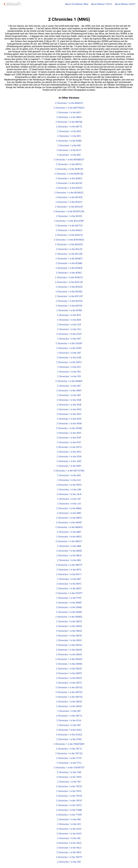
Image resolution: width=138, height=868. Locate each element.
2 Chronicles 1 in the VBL (69, 838)
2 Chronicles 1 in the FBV (69, 372)
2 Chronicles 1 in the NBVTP (69, 565)
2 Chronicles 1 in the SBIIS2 (69, 645)
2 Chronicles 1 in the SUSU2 (69, 735)
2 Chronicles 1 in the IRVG (69, 409)
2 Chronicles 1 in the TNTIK (69, 786)
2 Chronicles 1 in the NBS (69, 560)
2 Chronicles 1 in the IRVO (69, 433)
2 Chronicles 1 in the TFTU (69, 763)
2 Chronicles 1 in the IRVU (69, 452)
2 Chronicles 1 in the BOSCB (69, 287)
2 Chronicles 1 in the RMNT (69, 603)
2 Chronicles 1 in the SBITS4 (69, 697)
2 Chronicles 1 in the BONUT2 (69, 277)
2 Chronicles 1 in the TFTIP (69, 758)
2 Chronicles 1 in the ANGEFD (69, 103)
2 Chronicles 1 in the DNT (69, 353)
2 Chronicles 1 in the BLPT (69, 150)
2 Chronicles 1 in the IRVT (69, 442)
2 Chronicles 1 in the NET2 (69, 570)
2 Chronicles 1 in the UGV (69, 824)
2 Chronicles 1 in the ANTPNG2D (69, 108)
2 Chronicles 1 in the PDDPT (69, 593)
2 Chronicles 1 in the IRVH (69, 414)
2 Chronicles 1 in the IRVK (69, 419)
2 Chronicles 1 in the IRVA (69, 400)
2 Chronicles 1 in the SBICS (69, 622)
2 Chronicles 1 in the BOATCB (69, 169)
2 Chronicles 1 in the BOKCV (69, 230)
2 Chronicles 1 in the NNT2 (69, 584)
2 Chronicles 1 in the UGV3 (69, 834)
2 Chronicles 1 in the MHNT (69, 523)
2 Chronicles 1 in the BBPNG (69, 122)
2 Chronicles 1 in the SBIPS (69, 673)
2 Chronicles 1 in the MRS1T (69, 541)
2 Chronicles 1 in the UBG (69, 819)
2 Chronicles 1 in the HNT (69, 395)
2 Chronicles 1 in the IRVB (69, 405)
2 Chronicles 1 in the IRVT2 (69, 447)
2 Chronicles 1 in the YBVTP (69, 857)
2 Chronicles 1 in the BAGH (69, 117)
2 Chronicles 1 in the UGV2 (69, 829)
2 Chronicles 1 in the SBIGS (69, 631)
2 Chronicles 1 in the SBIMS (69, 664)
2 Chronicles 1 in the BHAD (69, 141)
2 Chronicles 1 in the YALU (69, 848)
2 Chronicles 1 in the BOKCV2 (69, 235)
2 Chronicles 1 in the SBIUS (69, 702)
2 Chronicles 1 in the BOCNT (69, 183)
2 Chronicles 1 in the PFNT (69, 598)
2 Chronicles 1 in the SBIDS (69, 626)
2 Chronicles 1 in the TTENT (69, 815)
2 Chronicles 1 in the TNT (69, 782)
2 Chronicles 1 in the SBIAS (69, 607)
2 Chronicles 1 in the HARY (69, 391)
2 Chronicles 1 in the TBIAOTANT (69, 744)
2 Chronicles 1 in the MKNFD (69, 527)
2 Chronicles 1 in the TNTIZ (69, 805)
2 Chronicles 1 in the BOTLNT (69, 296)
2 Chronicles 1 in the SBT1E (69, 716)
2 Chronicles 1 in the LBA (69, 490)
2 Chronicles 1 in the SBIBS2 (69, 617)
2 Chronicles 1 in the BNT (69, 155)
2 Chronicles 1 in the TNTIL (69, 791)
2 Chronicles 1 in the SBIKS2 (69, 659)
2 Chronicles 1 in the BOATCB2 (69, 174)
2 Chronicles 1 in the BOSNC (69, 292)
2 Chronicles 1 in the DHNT (69, 348)
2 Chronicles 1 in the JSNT (69, 461)
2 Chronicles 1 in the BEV (69, 136)
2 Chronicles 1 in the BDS (69, 131)
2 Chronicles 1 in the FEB (69, 376)
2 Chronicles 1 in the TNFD (69, 777)
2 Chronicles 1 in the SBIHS (69, 636)
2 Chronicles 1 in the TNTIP (69, 801)
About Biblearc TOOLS (102, 4)
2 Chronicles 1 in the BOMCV (69, 259)
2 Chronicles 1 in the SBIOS (69, 669)
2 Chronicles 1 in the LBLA (69, 494)
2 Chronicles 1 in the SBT (69, 711)
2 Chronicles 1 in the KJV (69, 480)
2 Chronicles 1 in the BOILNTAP (69, 221)
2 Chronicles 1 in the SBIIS (69, 640)
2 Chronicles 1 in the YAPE (69, 852)
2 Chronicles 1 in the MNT (69, 532)
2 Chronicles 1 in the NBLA (69, 556)
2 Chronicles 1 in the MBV (69, 513)
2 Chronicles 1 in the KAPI (69, 466)
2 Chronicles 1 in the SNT (69, 725)
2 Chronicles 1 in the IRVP (69, 438)
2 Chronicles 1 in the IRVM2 (69, 428)
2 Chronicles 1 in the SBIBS (69, 612)
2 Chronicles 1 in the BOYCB (69, 306)
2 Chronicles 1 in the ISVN (69, 457)
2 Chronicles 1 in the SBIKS (69, 655)
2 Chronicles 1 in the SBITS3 (69, 692)
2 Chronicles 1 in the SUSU (69, 730)
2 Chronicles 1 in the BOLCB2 (69, 254)
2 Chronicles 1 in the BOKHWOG (69, 240)
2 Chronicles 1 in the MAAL (69, 508)
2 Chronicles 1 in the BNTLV (69, 164)
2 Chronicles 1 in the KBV (69, 475)
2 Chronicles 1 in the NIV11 (69, 574)
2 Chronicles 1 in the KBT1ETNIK (69, 471)
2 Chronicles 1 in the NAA (69, 546)
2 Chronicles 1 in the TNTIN (69, 796)
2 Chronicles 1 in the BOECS (69, 188)
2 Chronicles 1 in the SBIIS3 (69, 650)
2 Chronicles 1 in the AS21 (69, 113)
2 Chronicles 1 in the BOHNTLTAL (69, 211)
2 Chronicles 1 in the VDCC (69, 843)
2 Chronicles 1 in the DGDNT (69, 343)
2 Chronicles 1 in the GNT (69, 386)
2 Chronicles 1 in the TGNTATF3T (69, 768)
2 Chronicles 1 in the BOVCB (69, 301)
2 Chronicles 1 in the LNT (69, 499)
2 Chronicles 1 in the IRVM (69, 424)
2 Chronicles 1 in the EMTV (69, 362)
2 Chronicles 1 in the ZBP (69, 862)
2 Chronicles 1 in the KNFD (69, 485)
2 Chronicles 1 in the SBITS (69, 683)
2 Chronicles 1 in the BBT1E (69, 127)
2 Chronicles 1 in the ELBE (69, 358)
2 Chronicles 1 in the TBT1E (69, 749)
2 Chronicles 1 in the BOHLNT (69, 207)
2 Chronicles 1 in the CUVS (69, 334)
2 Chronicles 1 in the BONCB (69, 268)
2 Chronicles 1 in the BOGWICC (69, 193)
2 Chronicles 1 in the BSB (69, 320)
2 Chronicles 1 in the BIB (69, 145)
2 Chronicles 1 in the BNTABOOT (69, 160)
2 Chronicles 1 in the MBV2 (69, 518)
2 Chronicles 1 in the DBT (69, 339)
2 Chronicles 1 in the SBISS (69, 678)
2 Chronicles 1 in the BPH (69, 315)
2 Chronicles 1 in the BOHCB (69, 197)
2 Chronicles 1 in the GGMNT (69, 381)
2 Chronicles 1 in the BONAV (69, 263)
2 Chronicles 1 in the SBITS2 (69, 687)
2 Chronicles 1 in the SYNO (69, 739)
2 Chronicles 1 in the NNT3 (69, 589)
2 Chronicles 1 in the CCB (69, 325)
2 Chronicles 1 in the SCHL (69, 720)
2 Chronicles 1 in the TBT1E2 (69, 753)
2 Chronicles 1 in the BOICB (69, 216)
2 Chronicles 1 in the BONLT (69, 273)
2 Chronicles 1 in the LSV (69, 504)
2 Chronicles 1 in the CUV (69, 329)
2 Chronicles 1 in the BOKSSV (69, 244)
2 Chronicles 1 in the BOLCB (69, 249)
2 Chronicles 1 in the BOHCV (69, 202)
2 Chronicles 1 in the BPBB (69, 310)
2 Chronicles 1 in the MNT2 (69, 537)
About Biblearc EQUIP (125, 4)
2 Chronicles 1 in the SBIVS (69, 706)
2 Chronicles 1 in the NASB (69, 551)
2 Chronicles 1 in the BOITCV (69, 226)
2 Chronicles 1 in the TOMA (69, 810)
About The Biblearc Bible (77, 4)
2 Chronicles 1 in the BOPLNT (69, 282)
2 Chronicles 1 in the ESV (69, 367)
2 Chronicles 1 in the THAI (69, 772)
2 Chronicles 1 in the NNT (69, 579)
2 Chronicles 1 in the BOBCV (69, 178)
